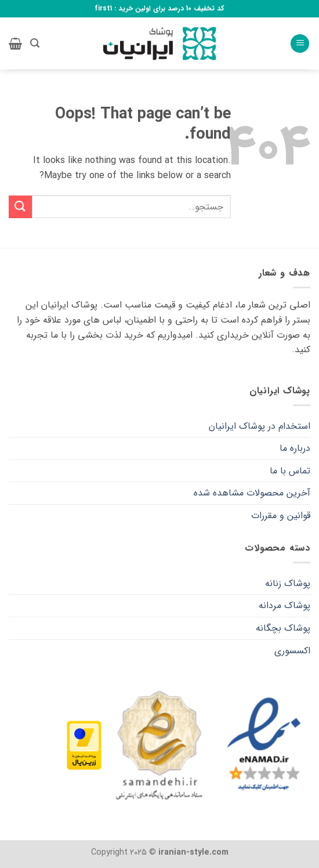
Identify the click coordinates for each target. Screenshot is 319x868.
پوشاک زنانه (288, 583)
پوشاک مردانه (284, 605)
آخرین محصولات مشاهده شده (252, 493)
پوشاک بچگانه (283, 628)
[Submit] (20, 207)
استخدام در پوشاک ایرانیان (260, 426)
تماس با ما (290, 471)
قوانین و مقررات (281, 516)
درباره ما (295, 448)
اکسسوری (292, 651)
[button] (300, 44)
